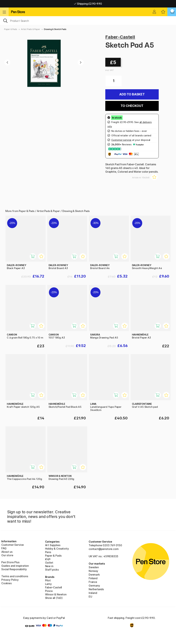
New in (49, 566)
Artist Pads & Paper (31, 29)
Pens (48, 552)
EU (90, 597)
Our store (7, 555)
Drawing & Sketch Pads (55, 29)
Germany (94, 586)
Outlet (49, 563)
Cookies (6, 583)
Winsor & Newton (56, 594)
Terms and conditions (15, 576)
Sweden (94, 567)
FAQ (4, 548)
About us (7, 552)
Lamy (48, 584)
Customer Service (13, 545)
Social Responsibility (14, 569)
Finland (93, 578)
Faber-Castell (120, 37)
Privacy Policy (10, 580)
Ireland (93, 593)
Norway (93, 571)
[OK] (88, 20)
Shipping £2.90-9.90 (88, 4)
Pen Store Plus (10, 562)
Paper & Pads (11, 29)
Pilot (48, 580)
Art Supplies (53, 545)
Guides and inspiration (15, 566)
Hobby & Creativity (57, 549)
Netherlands (96, 589)
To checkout (132, 106)
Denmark (94, 575)
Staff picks (52, 570)
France (93, 582)
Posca (49, 591)
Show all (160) (54, 598)
